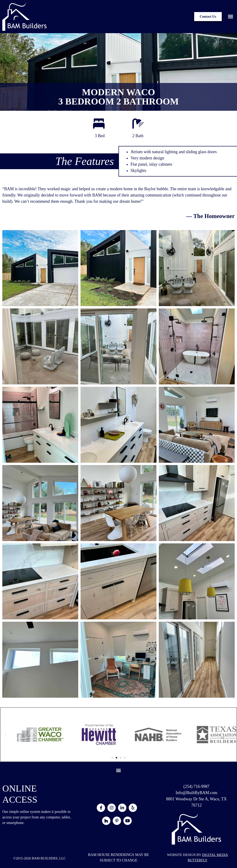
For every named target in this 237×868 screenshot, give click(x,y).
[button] (231, 16)
